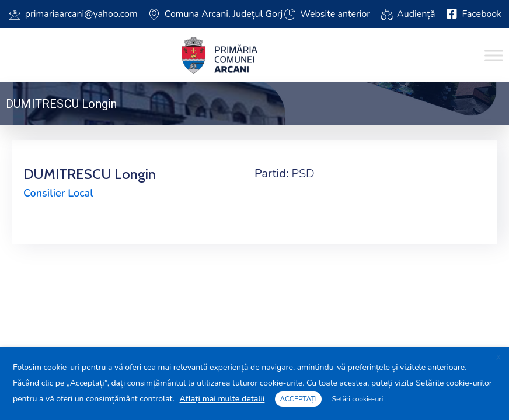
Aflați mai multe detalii (222, 399)
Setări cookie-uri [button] (358, 399)
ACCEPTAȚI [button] (298, 399)
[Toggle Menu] (494, 55)
